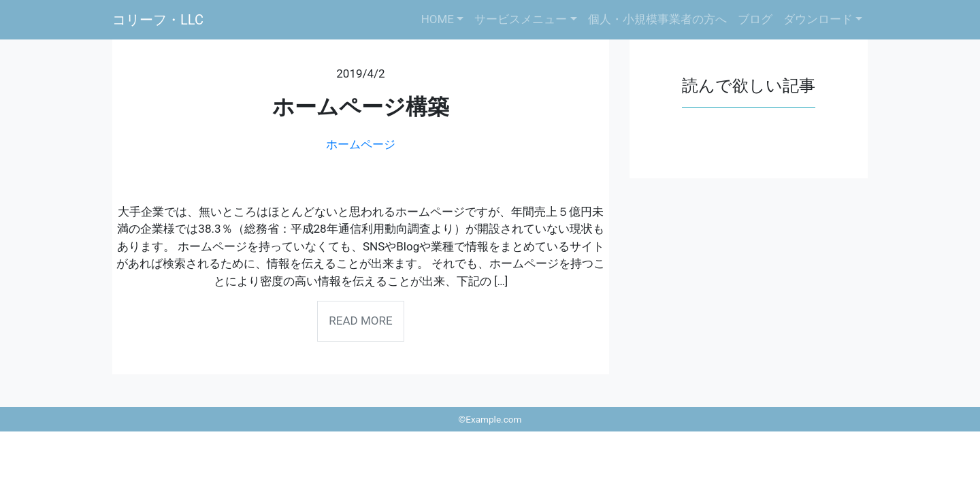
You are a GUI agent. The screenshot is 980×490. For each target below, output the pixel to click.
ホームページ (361, 144)
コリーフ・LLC (158, 20)
